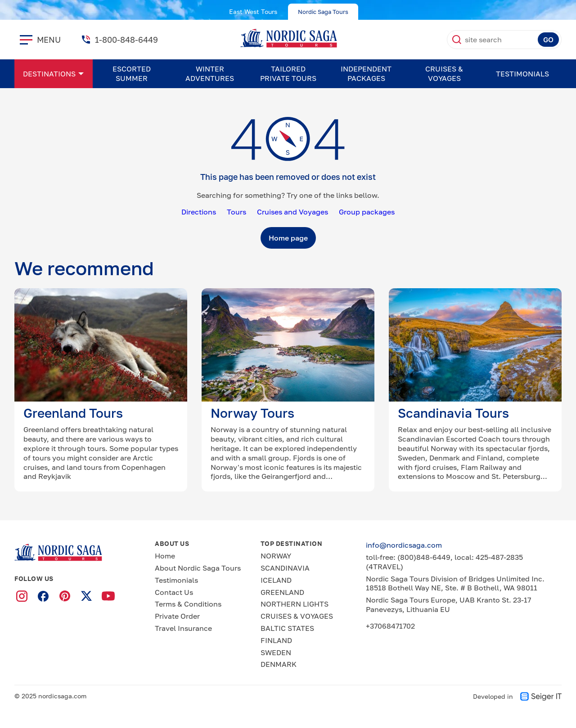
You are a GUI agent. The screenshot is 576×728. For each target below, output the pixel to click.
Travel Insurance (183, 628)
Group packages (367, 212)
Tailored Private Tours (288, 74)
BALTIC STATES (287, 628)
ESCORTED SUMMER (132, 74)
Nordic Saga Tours (323, 12)
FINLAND (276, 640)
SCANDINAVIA (285, 568)
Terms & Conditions (188, 604)
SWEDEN (276, 652)
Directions (199, 212)
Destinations (49, 74)
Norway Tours (252, 413)
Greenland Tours (73, 413)
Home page (288, 238)
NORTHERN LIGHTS (295, 604)
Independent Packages (366, 74)
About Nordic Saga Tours (198, 568)
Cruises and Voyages (292, 212)
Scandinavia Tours (453, 413)
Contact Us (174, 592)
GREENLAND (282, 592)
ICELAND (276, 580)
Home (165, 556)
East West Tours (253, 11)
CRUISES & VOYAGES (444, 74)
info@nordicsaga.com (404, 545)
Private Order (177, 616)
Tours (236, 212)
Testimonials (522, 74)
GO (548, 40)
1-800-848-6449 (126, 40)
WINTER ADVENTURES (210, 74)
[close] (26, 40)
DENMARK (279, 664)
